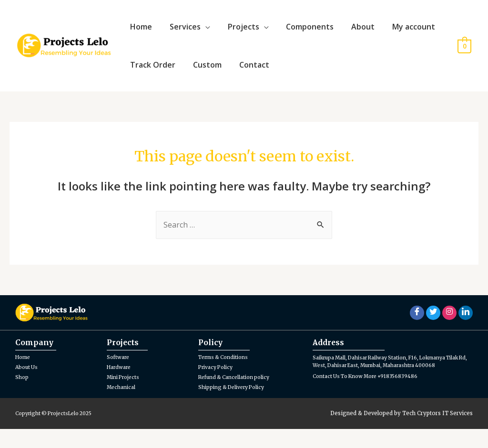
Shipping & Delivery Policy (235, 406)
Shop (22, 396)
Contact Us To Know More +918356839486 (370, 403)
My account (396, 31)
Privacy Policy (218, 386)
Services (180, 31)
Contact (246, 79)
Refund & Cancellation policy (238, 396)
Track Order (151, 79)
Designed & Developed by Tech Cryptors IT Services (402, 433)
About (349, 31)
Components (299, 31)
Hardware (120, 386)
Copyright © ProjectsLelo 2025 (58, 433)
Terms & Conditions (226, 376)
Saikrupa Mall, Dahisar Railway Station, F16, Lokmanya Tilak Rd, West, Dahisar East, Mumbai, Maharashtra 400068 (387, 385)
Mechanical (122, 406)
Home (140, 31)
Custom (203, 79)
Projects (235, 31)
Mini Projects (125, 396)
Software (119, 376)
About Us (27, 386)
